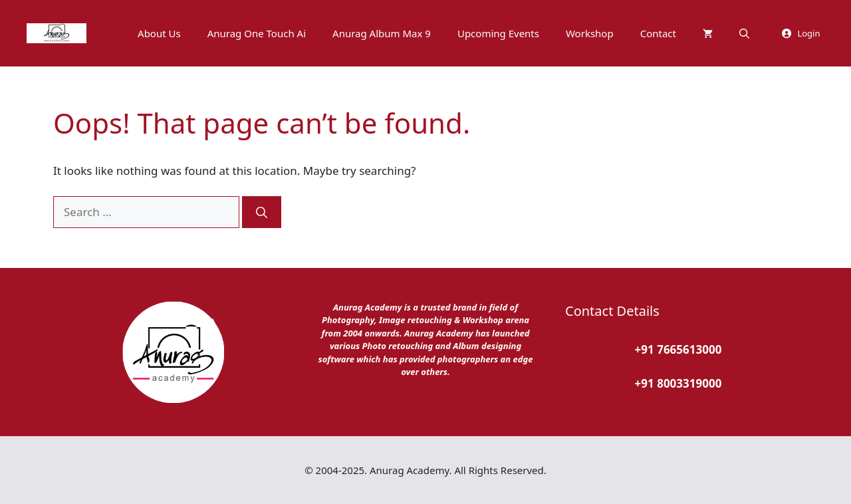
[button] (744, 33)
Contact (658, 33)
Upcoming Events (498, 33)
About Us (159, 33)
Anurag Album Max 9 (382, 33)
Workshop (590, 33)
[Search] (262, 212)
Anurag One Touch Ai (257, 33)
